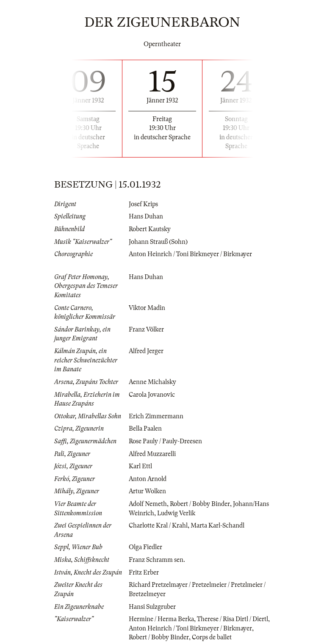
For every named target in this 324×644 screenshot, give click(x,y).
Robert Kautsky (150, 229)
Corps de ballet (212, 637)
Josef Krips (143, 204)
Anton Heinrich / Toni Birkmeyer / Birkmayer (190, 254)
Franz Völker (146, 329)
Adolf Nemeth (148, 504)
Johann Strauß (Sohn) (158, 242)
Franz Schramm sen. (157, 560)
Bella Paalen (145, 428)
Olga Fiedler (145, 547)
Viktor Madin (147, 308)
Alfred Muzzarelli (152, 454)
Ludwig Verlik (176, 513)
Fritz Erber (144, 572)
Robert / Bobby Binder (200, 504)
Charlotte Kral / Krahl (158, 525)
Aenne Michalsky (152, 382)
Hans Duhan (146, 216)
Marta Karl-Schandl (217, 525)
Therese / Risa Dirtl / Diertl (233, 619)
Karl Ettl (140, 466)
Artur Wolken (147, 491)
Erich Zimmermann (156, 416)
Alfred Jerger (146, 351)
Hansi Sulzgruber (152, 607)
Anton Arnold (148, 479)
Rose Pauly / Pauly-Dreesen (165, 441)
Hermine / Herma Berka (161, 619)
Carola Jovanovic (152, 395)
